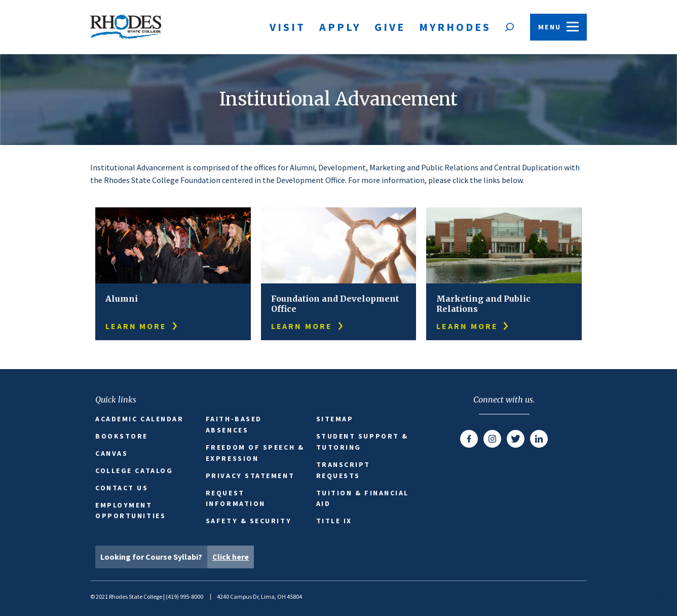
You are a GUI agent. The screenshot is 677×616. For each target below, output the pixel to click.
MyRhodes (455, 27)
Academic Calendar (139, 419)
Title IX (334, 521)
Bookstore (122, 436)
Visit (288, 27)
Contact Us (122, 488)
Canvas (111, 453)
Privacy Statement (250, 476)
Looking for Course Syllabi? (177, 557)
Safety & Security (249, 521)
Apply (340, 27)
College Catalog (134, 470)
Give (390, 27)
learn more (142, 326)
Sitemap (335, 419)
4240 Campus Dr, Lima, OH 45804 (259, 596)
